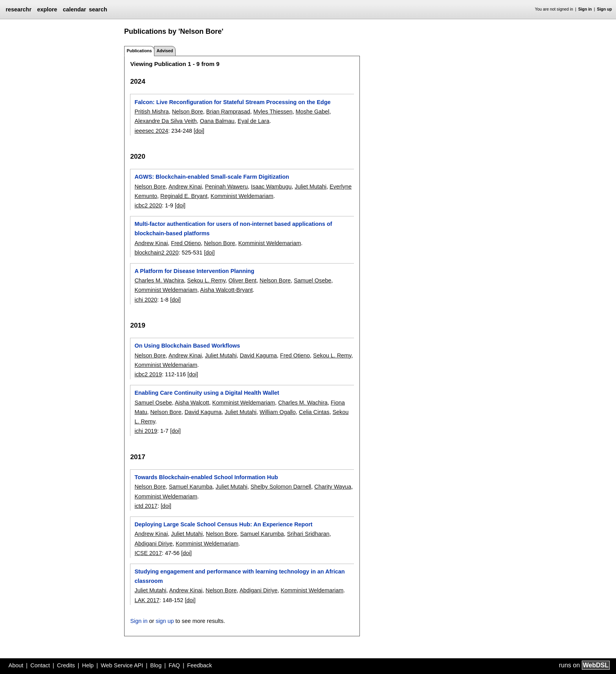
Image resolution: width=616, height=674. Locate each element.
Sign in (585, 9)
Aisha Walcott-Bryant (226, 290)
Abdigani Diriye (153, 544)
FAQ (174, 665)
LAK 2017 (147, 600)
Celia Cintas (314, 412)
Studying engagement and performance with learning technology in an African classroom (239, 576)
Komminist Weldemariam (242, 196)
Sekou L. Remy (206, 280)
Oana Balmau (217, 121)
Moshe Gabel (313, 112)
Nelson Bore (188, 112)
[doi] (199, 131)
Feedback (199, 665)
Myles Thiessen (273, 112)
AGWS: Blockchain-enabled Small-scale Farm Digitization (212, 177)
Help (88, 665)
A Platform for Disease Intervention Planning (194, 271)
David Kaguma (258, 355)
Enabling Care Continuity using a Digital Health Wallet (207, 393)
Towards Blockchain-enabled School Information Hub (206, 477)
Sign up (605, 9)
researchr (18, 9)
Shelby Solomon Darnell (281, 487)
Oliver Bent (243, 280)
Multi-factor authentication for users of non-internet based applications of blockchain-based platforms (233, 229)
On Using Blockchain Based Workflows (187, 346)
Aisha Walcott (192, 403)
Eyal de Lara (254, 121)
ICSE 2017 (148, 553)
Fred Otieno (186, 243)
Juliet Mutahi (311, 187)
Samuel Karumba (191, 487)
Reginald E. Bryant (184, 196)
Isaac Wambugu (271, 187)
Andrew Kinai (185, 187)
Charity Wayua (333, 487)
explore (47, 9)
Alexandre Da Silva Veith (165, 121)
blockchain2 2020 (156, 253)
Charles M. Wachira (159, 280)
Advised (165, 51)
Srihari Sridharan (308, 534)
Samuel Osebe (313, 280)
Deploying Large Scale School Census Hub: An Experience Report (223, 524)
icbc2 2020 (148, 205)
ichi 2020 (146, 300)
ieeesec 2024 (151, 131)
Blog (156, 665)
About (16, 665)
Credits (66, 665)
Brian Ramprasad (228, 112)
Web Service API (122, 665)
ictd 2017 (146, 506)
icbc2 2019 (148, 374)
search (98, 9)
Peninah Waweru (226, 187)
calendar (74, 9)
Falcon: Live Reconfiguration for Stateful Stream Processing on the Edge (232, 102)
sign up (165, 621)
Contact (40, 665)
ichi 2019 (146, 431)
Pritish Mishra (151, 112)
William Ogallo (278, 412)
